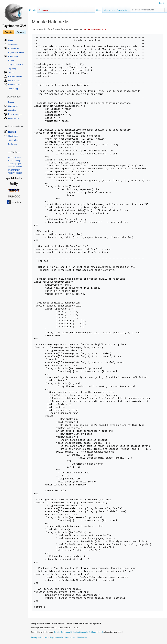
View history (123, 10)
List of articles (14, 81)
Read (99, 10)
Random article (15, 85)
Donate (8, 32)
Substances (13, 44)
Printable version (15, 167)
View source (109, 10)
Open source (14, 118)
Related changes (15, 161)
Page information (15, 173)
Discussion (44, 10)
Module (33, 10)
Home (11, 40)
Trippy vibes (13, 140)
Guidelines (13, 110)
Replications (13, 56)
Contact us (13, 106)
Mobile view (82, 637)
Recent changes (15, 114)
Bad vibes (12, 144)
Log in (162, 3)
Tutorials (12, 73)
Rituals (11, 60)
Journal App (13, 89)
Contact (20, 32)
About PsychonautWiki (54, 637)
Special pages (15, 164)
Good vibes (13, 136)
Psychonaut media (16, 52)
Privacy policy (37, 637)
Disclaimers (70, 637)
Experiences (13, 48)
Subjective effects (16, 65)
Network (12, 132)
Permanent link (15, 170)
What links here (15, 158)
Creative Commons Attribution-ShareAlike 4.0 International (78, 632)
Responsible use (15, 77)
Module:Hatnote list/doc (95, 29)
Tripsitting (12, 69)
